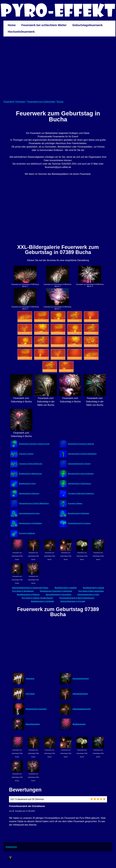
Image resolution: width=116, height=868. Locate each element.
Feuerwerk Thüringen (14, 102)
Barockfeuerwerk (33, 724)
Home (12, 25)
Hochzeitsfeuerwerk (21, 32)
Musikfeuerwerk (79, 724)
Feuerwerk (30, 679)
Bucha (60, 102)
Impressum (11, 847)
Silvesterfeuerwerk (80, 694)
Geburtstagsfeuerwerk (87, 25)
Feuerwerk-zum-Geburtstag (41, 102)
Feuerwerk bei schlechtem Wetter (44, 25)
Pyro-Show (30, 694)
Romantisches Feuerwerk (36, 709)
